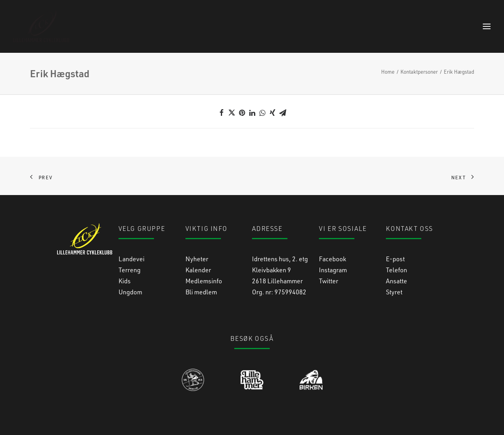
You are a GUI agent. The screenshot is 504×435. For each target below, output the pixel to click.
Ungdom (130, 292)
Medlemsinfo (204, 281)
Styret (394, 292)
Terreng (130, 270)
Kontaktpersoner (419, 72)
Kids (125, 281)
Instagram (333, 270)
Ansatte (397, 281)
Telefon (397, 270)
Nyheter (197, 259)
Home (388, 72)
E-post (395, 259)
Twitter (329, 281)
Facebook (333, 259)
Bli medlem (201, 292)
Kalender (198, 270)
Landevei (132, 259)
